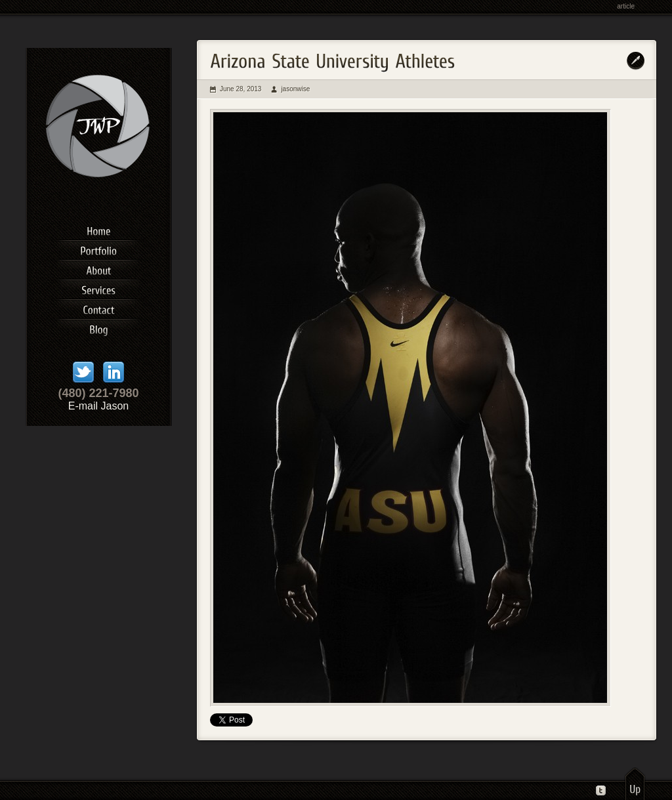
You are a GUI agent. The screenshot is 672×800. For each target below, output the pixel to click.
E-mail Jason (98, 406)
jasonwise (295, 89)
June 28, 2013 (241, 89)
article (626, 6)
